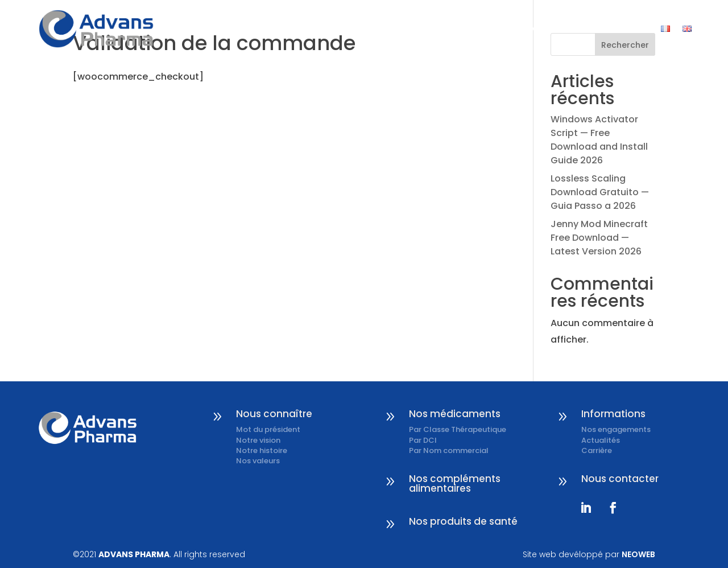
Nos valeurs (258, 461)
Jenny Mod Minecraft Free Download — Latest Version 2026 (599, 238)
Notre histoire (262, 450)
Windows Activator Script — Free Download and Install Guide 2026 (599, 140)
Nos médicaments (455, 414)
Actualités (601, 440)
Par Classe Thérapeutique (458, 429)
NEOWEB (638, 554)
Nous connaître (351, 29)
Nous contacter (606, 29)
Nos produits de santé (463, 521)
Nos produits (437, 29)
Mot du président (268, 429)
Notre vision (258, 440)
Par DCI (423, 440)
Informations (518, 29)
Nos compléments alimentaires (455, 483)
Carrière (597, 450)
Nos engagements (616, 429)
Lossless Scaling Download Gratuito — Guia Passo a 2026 (600, 192)
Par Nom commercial (449, 450)
